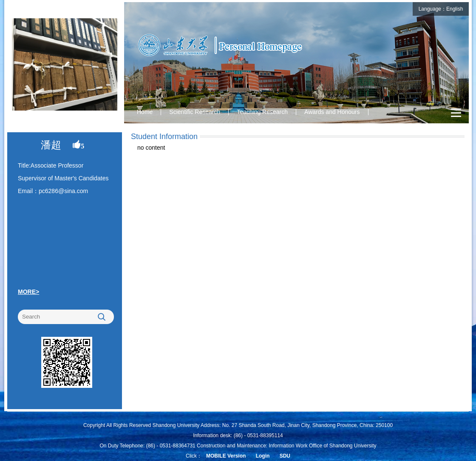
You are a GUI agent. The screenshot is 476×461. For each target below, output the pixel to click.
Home (145, 112)
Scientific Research (195, 112)
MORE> (28, 292)
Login (263, 456)
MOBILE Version (226, 456)
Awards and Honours (332, 112)
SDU (285, 456)
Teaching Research (262, 112)
